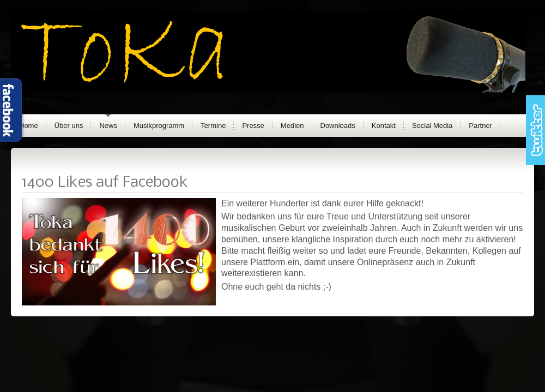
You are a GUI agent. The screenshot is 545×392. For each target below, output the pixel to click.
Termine (213, 125)
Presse (253, 125)
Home (29, 125)
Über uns (69, 125)
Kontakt (384, 125)
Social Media (432, 125)
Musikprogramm (159, 125)
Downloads (338, 125)
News (108, 125)
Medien (292, 125)
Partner (480, 125)
